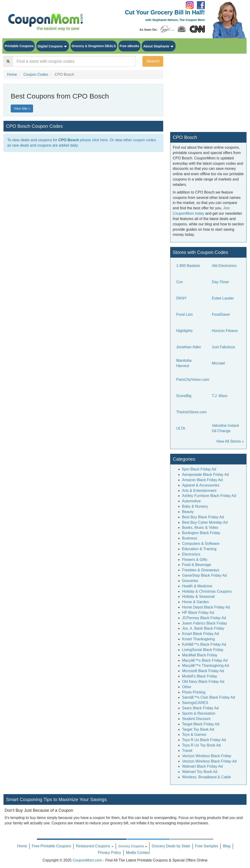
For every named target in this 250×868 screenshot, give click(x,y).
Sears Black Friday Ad (200, 708)
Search (153, 61)
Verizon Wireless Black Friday (207, 756)
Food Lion (184, 314)
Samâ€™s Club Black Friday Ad (209, 697)
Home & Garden (196, 602)
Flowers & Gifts (195, 560)
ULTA (181, 428)
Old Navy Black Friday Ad (203, 682)
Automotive (191, 501)
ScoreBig (184, 396)
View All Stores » (230, 441)
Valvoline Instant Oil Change (225, 428)
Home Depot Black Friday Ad (206, 607)
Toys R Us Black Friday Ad (204, 740)
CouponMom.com (87, 860)
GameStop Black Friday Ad (204, 575)
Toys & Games (194, 735)
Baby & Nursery (195, 506)
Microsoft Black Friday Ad (203, 671)
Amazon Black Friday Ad (202, 480)
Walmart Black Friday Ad (202, 766)
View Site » (22, 108)
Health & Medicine (197, 586)
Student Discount (196, 719)
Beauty (188, 512)
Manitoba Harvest (184, 363)
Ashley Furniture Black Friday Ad (209, 496)
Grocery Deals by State (171, 846)
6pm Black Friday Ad (199, 469)
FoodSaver (221, 314)
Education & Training (199, 549)
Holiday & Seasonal (198, 597)
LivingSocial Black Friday (203, 650)
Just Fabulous (223, 347)
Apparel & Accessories (201, 485)
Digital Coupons (50, 46)
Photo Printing (194, 692)
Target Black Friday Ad (201, 724)
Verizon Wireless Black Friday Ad (209, 761)
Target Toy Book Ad (198, 729)
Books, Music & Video (200, 528)
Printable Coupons (19, 46)
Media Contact (138, 853)
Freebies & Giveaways (201, 570)
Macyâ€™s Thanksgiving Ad (206, 666)
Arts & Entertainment (199, 491)
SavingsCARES (195, 703)
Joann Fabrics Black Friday (204, 623)
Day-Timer (220, 282)
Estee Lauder (223, 298)
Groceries (190, 581)
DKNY (181, 298)
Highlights (184, 331)
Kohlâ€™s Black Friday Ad (204, 644)
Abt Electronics (224, 266)
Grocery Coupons (131, 846)
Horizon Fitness (225, 331)
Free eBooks (129, 46)
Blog (227, 846)
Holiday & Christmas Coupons (207, 591)
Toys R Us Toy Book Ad (201, 745)
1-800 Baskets (188, 266)
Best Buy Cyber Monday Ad (205, 522)
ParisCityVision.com (193, 380)
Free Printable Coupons (51, 846)
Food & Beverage (197, 565)
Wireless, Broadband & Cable (206, 777)
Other (187, 687)
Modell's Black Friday (200, 676)
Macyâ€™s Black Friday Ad (205, 660)
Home (22, 846)
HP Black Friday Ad (198, 613)
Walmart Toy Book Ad (200, 772)
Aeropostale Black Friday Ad (205, 475)
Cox (179, 282)
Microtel (218, 363)
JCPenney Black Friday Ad (204, 618)
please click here (94, 140)
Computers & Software (201, 544)
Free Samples (207, 846)
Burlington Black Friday (201, 533)
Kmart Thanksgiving (198, 639)
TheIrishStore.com (191, 412)
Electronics (191, 554)
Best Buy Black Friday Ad (203, 517)
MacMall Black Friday (200, 655)
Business (190, 538)
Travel (187, 751)
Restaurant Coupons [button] (95, 846)
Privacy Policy (109, 853)
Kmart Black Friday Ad (200, 634)
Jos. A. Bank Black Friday (203, 628)
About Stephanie (156, 46)
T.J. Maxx (220, 396)
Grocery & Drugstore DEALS (94, 46)
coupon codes (145, 140)
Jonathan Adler (189, 347)
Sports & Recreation (199, 713)
